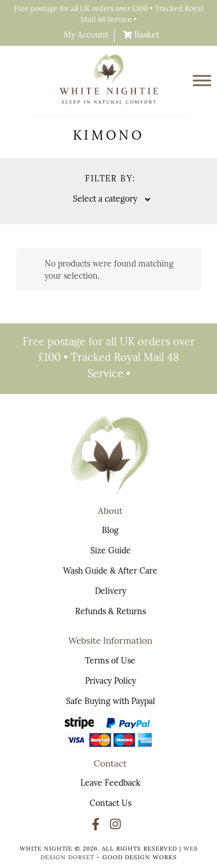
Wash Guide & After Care (110, 572)
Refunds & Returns (111, 612)
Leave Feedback (111, 784)
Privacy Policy (111, 682)
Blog (110, 531)
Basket (146, 36)
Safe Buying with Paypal (111, 702)
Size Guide (111, 551)
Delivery (111, 592)
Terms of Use (110, 661)
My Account (86, 36)
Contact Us (111, 804)
